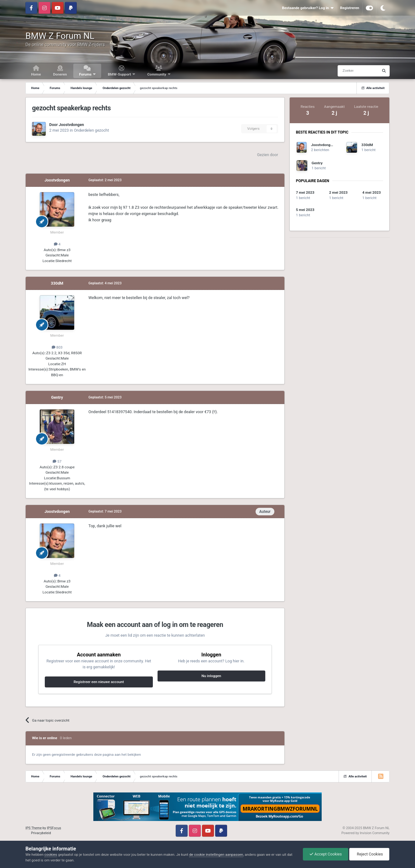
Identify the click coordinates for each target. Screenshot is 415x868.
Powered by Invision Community (366, 833)
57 (57, 461)
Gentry (57, 397)
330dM (57, 283)
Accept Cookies (326, 854)
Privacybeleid (41, 833)
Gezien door (268, 155)
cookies (51, 855)
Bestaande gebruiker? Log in (308, 8)
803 (57, 347)
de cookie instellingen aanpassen (216, 855)
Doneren (60, 74)
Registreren (350, 8)
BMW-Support (120, 74)
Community (157, 74)
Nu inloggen (211, 676)
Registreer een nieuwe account (99, 682)
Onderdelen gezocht (91, 130)
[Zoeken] (346, 71)
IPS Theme (34, 828)
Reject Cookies (369, 854)
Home (36, 74)
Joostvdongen (71, 125)
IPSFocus (54, 828)
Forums (86, 74)
